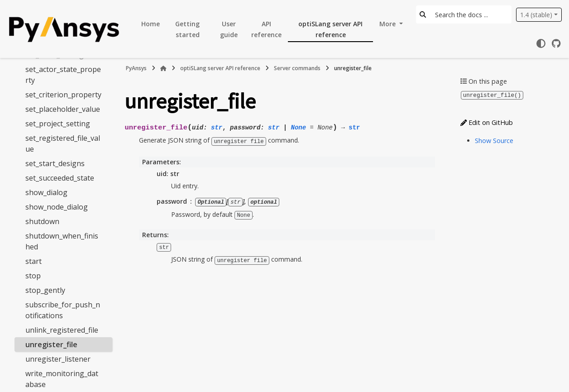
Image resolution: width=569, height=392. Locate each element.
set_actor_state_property (63, 75)
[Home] (163, 68)
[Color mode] (541, 43)
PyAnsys (136, 68)
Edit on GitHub (487, 122)
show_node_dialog (57, 207)
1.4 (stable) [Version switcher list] (536, 15)
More (388, 24)
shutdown (42, 221)
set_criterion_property (63, 95)
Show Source (494, 140)
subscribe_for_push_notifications (63, 310)
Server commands (297, 68)
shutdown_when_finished (62, 241)
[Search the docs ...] (471, 14)
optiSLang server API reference (330, 29)
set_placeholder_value (63, 109)
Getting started (187, 29)
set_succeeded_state (60, 178)
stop (33, 276)
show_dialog (46, 192)
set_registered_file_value (63, 143)
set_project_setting (58, 124)
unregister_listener (58, 359)
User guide (229, 29)
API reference (266, 29)
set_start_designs (55, 163)
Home (151, 24)
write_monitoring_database (62, 379)
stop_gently (45, 290)
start (33, 261)
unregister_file (51, 344)
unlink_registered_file (62, 330)
